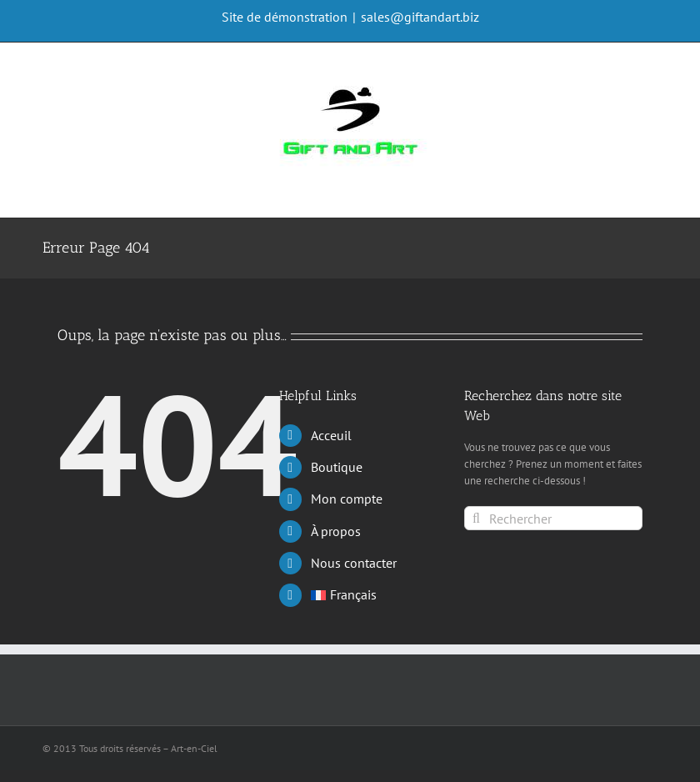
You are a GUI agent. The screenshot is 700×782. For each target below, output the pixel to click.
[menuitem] (375, 595)
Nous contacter (354, 563)
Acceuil (331, 435)
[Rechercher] (553, 518)
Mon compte (347, 499)
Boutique (337, 467)
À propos (336, 531)
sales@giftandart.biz (420, 17)
